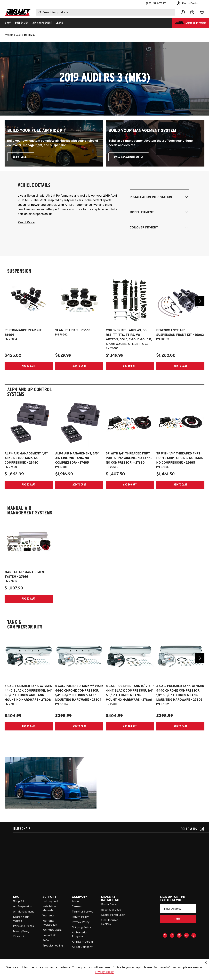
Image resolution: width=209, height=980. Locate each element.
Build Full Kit (21, 157)
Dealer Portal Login (113, 915)
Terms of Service (83, 912)
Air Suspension (23, 906)
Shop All (18, 901)
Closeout (19, 936)
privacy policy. (104, 976)
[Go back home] (18, 13)
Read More (26, 222)
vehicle (9, 35)
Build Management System (129, 157)
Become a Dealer (112, 910)
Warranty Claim (52, 930)
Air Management (23, 912)
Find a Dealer (109, 904)
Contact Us (49, 935)
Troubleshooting (53, 946)
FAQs (46, 940)
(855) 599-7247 (156, 3)
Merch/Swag (21, 931)
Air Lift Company (82, 947)
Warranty (48, 915)
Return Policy (80, 917)
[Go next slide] (200, 301)
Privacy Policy (81, 922)
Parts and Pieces (23, 926)
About (76, 901)
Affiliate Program (82, 942)
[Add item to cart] (29, 366)
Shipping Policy (81, 927)
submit (178, 919)
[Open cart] (202, 12)
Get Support (50, 901)
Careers (77, 906)
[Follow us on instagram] (192, 829)
